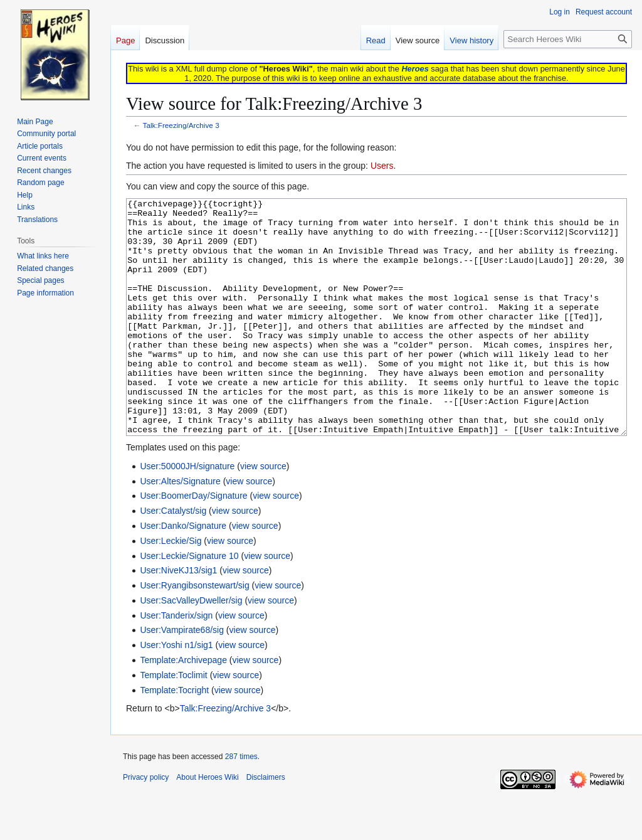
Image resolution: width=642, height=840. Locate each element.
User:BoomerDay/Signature (193, 543)
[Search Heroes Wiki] (568, 39)
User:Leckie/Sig (171, 588)
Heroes (415, 69)
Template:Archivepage (183, 707)
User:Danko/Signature (183, 573)
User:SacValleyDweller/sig (191, 647)
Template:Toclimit (173, 722)
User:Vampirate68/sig (182, 677)
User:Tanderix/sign (176, 662)
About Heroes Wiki (207, 824)
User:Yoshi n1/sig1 (176, 692)
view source (263, 513)
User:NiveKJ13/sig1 (178, 617)
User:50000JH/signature (187, 513)
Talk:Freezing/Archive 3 (181, 125)
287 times (241, 804)
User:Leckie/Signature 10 (189, 603)
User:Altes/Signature (180, 528)
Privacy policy (146, 824)
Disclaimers (266, 824)
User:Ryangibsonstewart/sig (194, 632)
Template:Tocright (174, 737)
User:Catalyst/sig (173, 558)
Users (382, 166)
